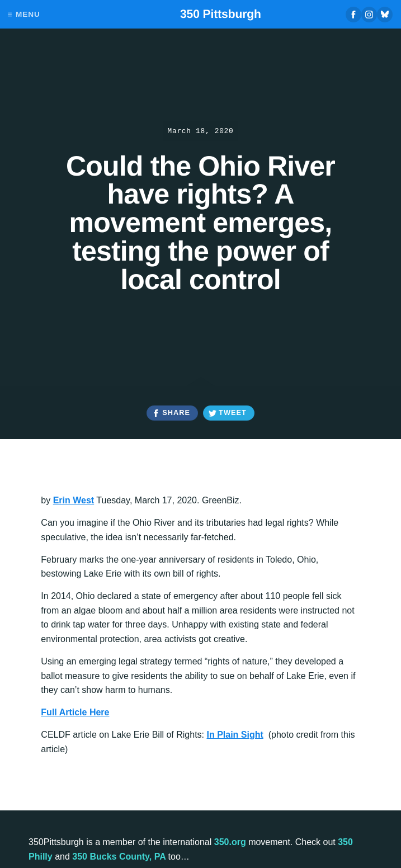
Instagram (369, 15)
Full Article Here (75, 712)
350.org (231, 842)
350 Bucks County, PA (120, 857)
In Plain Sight (235, 735)
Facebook (353, 15)
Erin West (74, 500)
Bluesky (385, 15)
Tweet (233, 412)
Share (176, 412)
